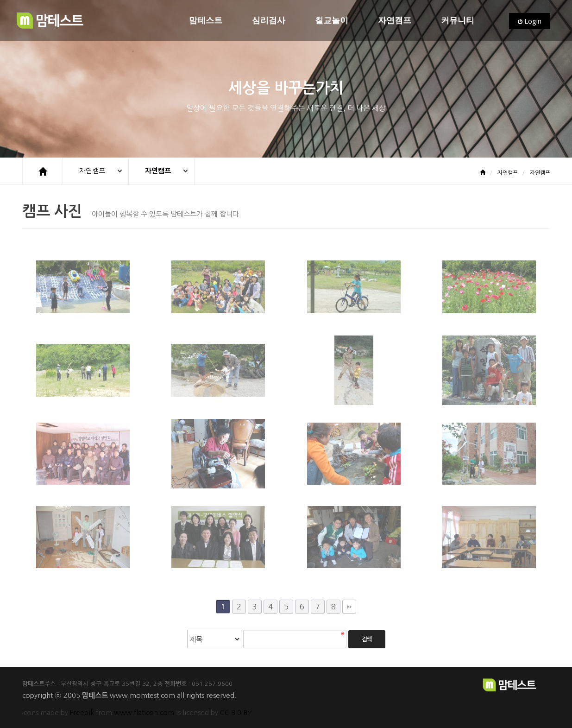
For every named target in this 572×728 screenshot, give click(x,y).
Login (530, 21)
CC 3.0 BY (236, 712)
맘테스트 (206, 21)
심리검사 (269, 21)
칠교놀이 (332, 21)
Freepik (82, 712)
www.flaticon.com (144, 712)
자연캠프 (395, 21)
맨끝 (349, 607)
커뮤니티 (458, 21)
